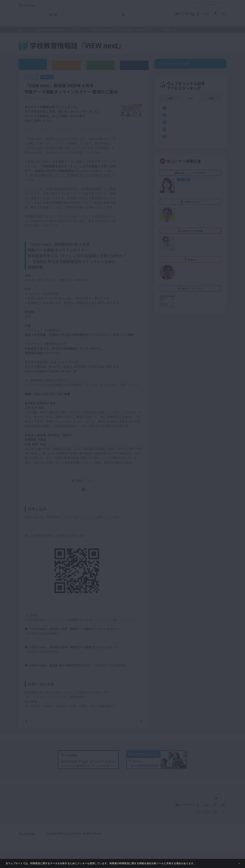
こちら (56, 120)
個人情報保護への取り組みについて (194, 847)
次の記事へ (131, 734)
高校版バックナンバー (67, 65)
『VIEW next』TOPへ (149, 46)
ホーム (26, 30)
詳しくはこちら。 (206, 862)
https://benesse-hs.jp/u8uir (44, 531)
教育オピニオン (133, 13)
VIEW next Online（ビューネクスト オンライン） (34, 811)
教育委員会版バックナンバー (100, 65)
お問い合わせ (179, 5)
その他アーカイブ (134, 65)
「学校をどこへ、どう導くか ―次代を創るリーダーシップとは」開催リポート (79, 684)
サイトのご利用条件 (90, 5)
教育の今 (189, 13)
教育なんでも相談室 (163, 13)
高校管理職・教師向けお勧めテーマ (120, 23)
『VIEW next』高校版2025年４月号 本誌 (86, 165)
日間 (170, 121)
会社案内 (222, 847)
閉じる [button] (233, 862)
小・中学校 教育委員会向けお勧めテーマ (190, 23)
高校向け (79, 30)
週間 (190, 121)
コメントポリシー (116, 5)
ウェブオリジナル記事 (33, 64)
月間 (211, 121)
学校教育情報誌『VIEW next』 (54, 23)
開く (195, 5)
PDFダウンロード (86, 494)
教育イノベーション (215, 13)
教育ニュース (99, 13)
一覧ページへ (84, 735)
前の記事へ (36, 734)
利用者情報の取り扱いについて (149, 5)
